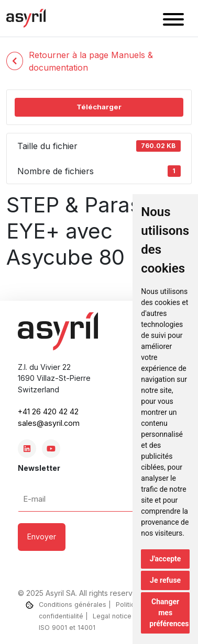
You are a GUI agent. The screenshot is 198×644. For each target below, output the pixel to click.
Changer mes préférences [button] (169, 613)
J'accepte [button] (166, 559)
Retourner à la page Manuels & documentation (80, 61)
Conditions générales (73, 605)
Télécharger (99, 107)
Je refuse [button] (165, 580)
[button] (173, 21)
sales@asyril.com (49, 423)
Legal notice (112, 616)
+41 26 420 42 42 (48, 411)
